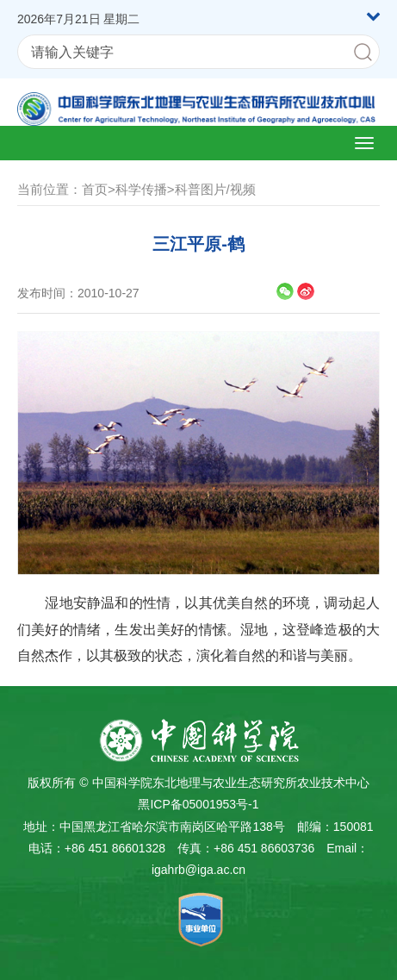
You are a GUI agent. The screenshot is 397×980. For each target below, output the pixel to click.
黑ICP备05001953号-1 (198, 804)
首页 (95, 189)
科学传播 (141, 189)
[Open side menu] (364, 143)
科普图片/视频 (215, 189)
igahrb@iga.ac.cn (198, 870)
